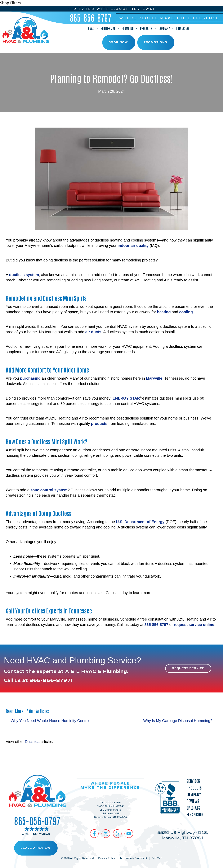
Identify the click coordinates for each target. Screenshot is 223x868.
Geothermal (110, 28)
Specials (193, 808)
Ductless (32, 742)
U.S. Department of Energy (140, 522)
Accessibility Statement (133, 858)
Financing (183, 28)
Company (167, 28)
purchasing (30, 378)
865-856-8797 (91, 17)
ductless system (24, 275)
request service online (194, 625)
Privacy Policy (107, 858)
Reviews (193, 801)
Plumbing (130, 28)
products (99, 424)
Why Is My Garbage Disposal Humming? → (180, 721)
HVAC (93, 28)
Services (193, 781)
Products (148, 28)
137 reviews (41, 834)
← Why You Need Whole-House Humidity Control (48, 721)
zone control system (49, 490)
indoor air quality (133, 246)
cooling (186, 312)
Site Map (157, 858)
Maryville (154, 378)
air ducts (93, 332)
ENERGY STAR (126, 398)
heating (164, 312)
